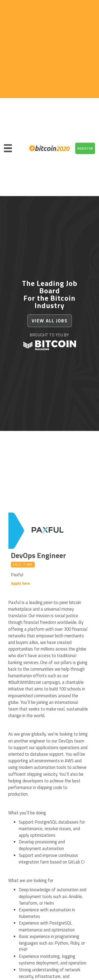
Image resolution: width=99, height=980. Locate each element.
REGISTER (85, 148)
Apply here (20, 583)
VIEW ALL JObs (50, 321)
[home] (48, 148)
